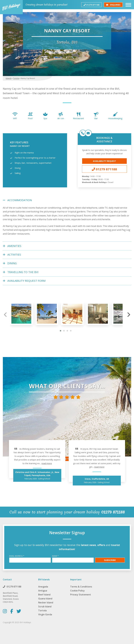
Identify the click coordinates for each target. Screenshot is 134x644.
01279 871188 (91, 5)
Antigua (43, 591)
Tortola (16, 78)
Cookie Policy (77, 591)
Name (55, 556)
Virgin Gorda (45, 614)
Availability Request (104, 161)
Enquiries (113, 5)
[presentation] (5, 315)
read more (47, 463)
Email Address (17, 556)
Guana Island (45, 599)
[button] (61, 331)
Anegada (43, 587)
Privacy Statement (81, 595)
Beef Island (44, 595)
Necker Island (46, 603)
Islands (9, 78)
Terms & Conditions (81, 587)
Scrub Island (45, 606)
